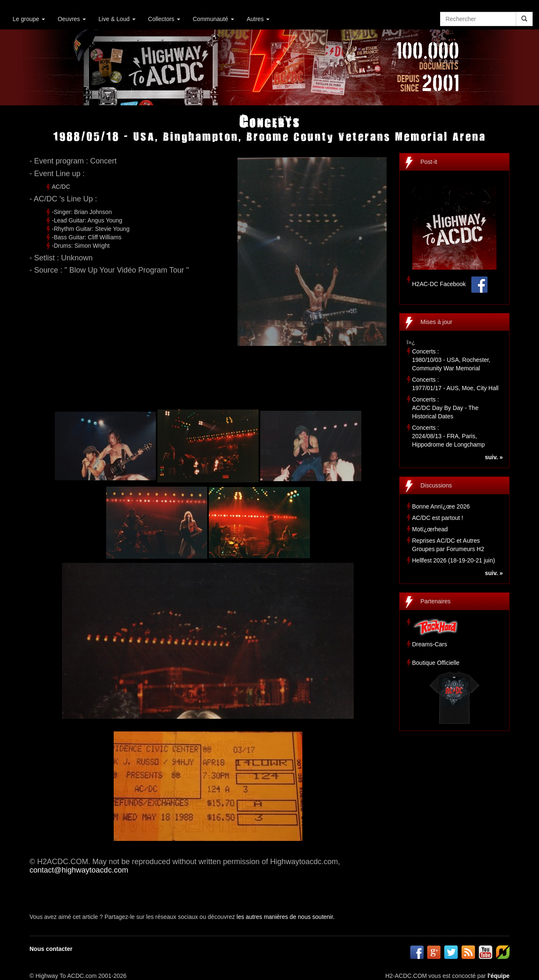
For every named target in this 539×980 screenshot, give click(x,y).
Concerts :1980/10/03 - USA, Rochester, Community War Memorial (451, 360)
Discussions (436, 485)
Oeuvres (72, 19)
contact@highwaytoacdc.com (79, 870)
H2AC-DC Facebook (439, 284)
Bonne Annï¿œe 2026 (441, 506)
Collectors (164, 19)
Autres (258, 19)
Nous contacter (51, 949)
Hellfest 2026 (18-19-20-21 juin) (454, 560)
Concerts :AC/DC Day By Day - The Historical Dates (446, 408)
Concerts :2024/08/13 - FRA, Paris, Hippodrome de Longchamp (449, 436)
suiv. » (494, 457)
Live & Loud (117, 19)
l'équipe (499, 976)
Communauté (213, 19)
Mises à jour (436, 322)
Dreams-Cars (430, 644)
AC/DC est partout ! (438, 518)
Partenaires (436, 601)
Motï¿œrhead (430, 529)
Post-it (429, 162)
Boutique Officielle (436, 663)
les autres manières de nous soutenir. (286, 917)
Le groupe (29, 19)
